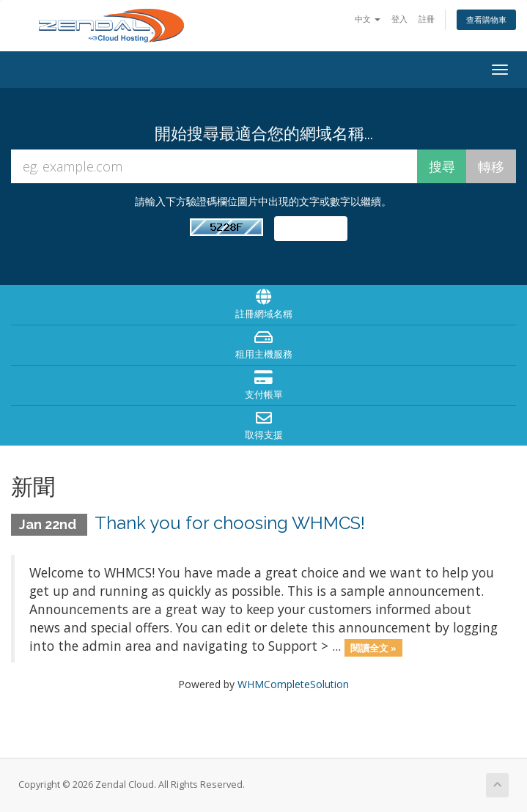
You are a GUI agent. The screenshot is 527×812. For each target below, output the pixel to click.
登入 (399, 19)
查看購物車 (486, 19)
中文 (368, 19)
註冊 (427, 19)
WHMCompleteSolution (293, 684)
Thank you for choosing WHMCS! (230, 523)
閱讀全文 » (373, 647)
